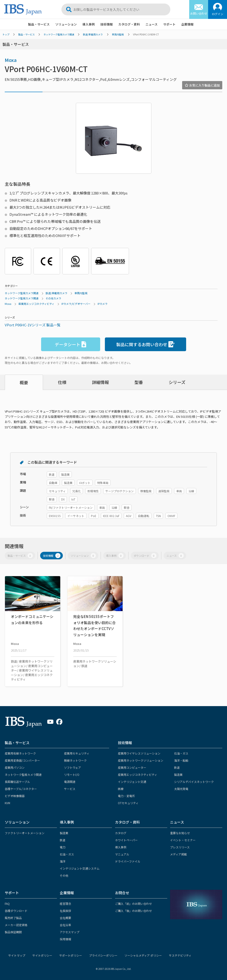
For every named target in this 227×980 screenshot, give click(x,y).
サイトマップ (17, 955)
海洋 (63, 861)
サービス (70, 789)
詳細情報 (100, 382)
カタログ (121, 833)
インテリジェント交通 (132, 782)
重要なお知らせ (180, 833)
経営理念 (65, 904)
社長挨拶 (65, 911)
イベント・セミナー (183, 840)
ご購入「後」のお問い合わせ (133, 911)
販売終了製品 (13, 918)
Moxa (11, 60)
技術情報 (107, 24)
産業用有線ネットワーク (20, 753)
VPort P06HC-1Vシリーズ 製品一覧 (33, 325)
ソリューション (66, 24)
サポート (169, 24)
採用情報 (65, 939)
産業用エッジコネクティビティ (36, 304)
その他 (64, 875)
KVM (7, 803)
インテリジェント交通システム (80, 868)
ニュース (152, 24)
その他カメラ (53, 298)
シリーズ (177, 382)
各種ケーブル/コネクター (21, 789)
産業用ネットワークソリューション (141, 760)
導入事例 (89, 24)
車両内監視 (118, 34)
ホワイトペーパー (126, 840)
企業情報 (187, 24)
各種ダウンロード (16, 911)
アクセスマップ (70, 932)
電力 (63, 847)
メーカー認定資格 (16, 925)
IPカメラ (103, 304)
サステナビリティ (180, 955)
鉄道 (177, 767)
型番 (139, 382)
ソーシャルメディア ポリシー (143, 955)
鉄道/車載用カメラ (93, 34)
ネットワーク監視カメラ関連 (59, 34)
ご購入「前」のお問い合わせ (133, 904)
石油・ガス (181, 753)
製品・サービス (39, 24)
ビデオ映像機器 (15, 796)
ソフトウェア (73, 767)
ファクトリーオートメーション (25, 833)
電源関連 (70, 782)
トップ (6, 34)
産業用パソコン (15, 767)
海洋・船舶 (181, 760)
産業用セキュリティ (77, 753)
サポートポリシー (71, 955)
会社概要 (65, 918)
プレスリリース (180, 847)
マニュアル (122, 854)
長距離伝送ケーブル (17, 782)
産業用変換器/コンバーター (22, 760)
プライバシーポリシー (103, 955)
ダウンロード (145, 555)
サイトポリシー (42, 955)
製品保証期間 (13, 932)
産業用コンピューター (132, 767)
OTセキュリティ (128, 803)
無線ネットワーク (75, 760)
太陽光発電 (181, 789)
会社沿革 (65, 925)
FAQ (7, 904)
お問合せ (122, 893)
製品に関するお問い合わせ (145, 344)
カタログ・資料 (129, 24)
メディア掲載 (178, 854)
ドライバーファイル (128, 861)
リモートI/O (72, 775)
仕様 (62, 382)
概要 (24, 382)
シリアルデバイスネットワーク (194, 782)
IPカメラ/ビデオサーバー (76, 304)
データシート (71, 344)
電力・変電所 (126, 796)
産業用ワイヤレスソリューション (139, 753)
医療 (121, 789)
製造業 (178, 775)
